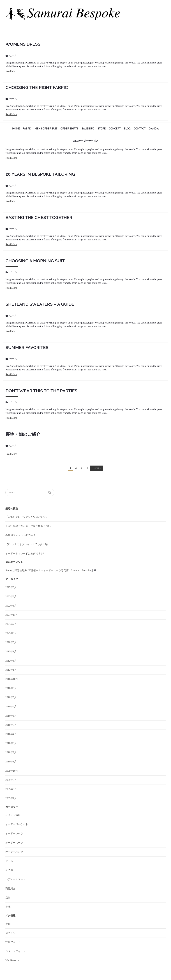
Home (16, 129)
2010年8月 (11, 698)
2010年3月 (11, 744)
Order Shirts (70, 129)
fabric (27, 129)
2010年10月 (12, 680)
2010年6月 (11, 716)
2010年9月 (11, 689)
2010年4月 (11, 735)
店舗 (8, 898)
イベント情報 (13, 816)
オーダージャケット (17, 825)
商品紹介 (10, 889)
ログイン (10, 934)
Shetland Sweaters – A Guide (40, 304)
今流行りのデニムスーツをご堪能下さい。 (29, 527)
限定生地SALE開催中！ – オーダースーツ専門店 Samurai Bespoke (53, 571)
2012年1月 (11, 670)
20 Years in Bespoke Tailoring (40, 174)
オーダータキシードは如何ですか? (25, 554)
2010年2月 (11, 753)
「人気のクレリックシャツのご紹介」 (27, 517)
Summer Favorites (27, 347)
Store (102, 129)
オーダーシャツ (14, 834)
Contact (140, 129)
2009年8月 (11, 790)
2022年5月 (11, 606)
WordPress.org (13, 961)
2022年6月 (11, 597)
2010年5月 (11, 725)
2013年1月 (11, 652)
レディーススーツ (15, 880)
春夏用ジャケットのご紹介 (20, 536)
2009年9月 (11, 780)
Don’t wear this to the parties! (42, 391)
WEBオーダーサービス (86, 141)
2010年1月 (11, 762)
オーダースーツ (14, 843)
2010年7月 (11, 707)
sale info (88, 129)
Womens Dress (23, 44)
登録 (8, 924)
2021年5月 (11, 634)
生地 (8, 907)
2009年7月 (11, 799)
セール (13, 55)
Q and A (154, 129)
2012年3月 (11, 661)
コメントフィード (15, 952)
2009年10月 (12, 771)
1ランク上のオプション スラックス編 (26, 545)
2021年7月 (11, 625)
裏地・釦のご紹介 (23, 434)
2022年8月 (11, 588)
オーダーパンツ (14, 852)
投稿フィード (13, 943)
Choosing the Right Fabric (37, 87)
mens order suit (46, 129)
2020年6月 (11, 643)
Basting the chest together (39, 217)
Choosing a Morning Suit (35, 261)
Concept (115, 129)
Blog (127, 129)
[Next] (97, 468)
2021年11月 (12, 615)
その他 (9, 871)
